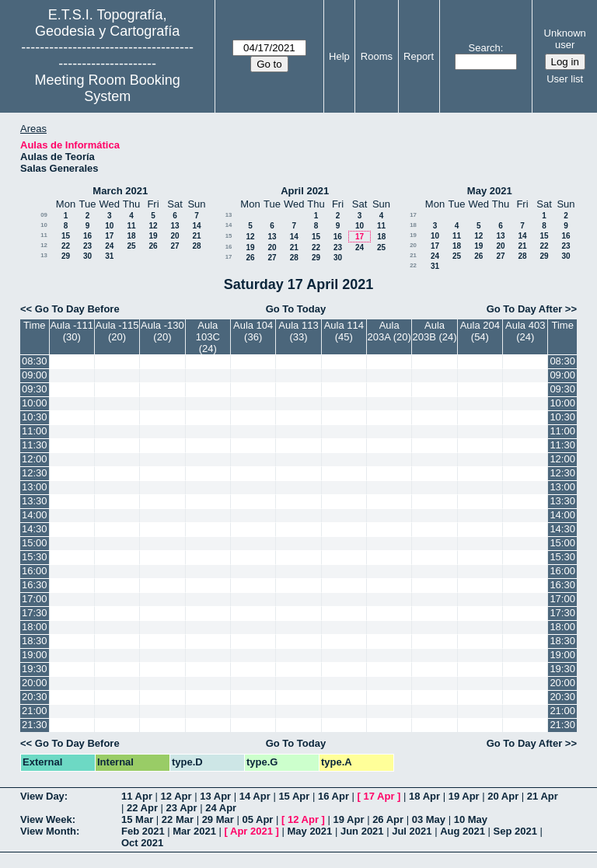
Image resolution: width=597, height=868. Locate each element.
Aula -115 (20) (117, 331)
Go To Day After (525, 309)
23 (87, 246)
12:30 (35, 473)
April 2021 (305, 191)
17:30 (35, 613)
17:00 (35, 599)
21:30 (35, 725)
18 (131, 236)
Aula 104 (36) (253, 331)
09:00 (35, 375)
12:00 (35, 459)
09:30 (35, 389)
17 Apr (379, 796)
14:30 (35, 529)
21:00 (35, 711)
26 (153, 246)
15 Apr (294, 796)
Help (339, 56)
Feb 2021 (143, 831)
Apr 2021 (251, 831)
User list (565, 79)
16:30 (35, 585)
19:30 (35, 669)
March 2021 (120, 191)
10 (44, 225)
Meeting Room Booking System (108, 88)
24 (109, 246)
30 (87, 256)
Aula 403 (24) (525, 331)
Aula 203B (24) (434, 331)
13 (175, 226)
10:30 (35, 417)
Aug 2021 (463, 831)
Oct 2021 (142, 843)
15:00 (35, 543)
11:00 (35, 431)
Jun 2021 (362, 831)
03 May (429, 819)
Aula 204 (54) (480, 331)
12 (153, 226)
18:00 (35, 627)
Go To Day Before (77, 309)
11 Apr (137, 796)
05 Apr (257, 819)
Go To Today (296, 309)
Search (485, 48)
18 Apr (424, 796)
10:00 (35, 403)
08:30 (35, 361)
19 (153, 236)
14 (196, 226)
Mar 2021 (194, 831)
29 (66, 256)
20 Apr (503, 796)
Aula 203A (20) (389, 331)
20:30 (35, 697)
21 (196, 236)
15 (66, 236)
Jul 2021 (412, 831)
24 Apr (221, 808)
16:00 (35, 571)
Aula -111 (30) (72, 331)
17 (109, 236)
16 (87, 236)
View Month (48, 831)
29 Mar (218, 819)
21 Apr (543, 796)
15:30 (35, 557)
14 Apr (255, 796)
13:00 (35, 487)
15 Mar (137, 819)
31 (109, 256)
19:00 (35, 655)
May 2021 (490, 191)
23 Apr (182, 808)
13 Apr (215, 796)
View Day (42, 796)
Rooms (377, 56)
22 (66, 246)
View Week (46, 819)
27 (175, 246)
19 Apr (464, 796)
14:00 (35, 515)
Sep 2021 (515, 831)
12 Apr (176, 796)
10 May (471, 819)
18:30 (35, 641)
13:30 (35, 501)
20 (175, 236)
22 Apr (142, 808)
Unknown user (565, 39)
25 (131, 246)
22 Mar (178, 819)
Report (419, 56)
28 (196, 246)
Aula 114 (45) (344, 331)
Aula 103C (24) (208, 337)
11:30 (35, 445)
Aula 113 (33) (298, 331)
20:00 (35, 683)
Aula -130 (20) (162, 331)
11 (131, 226)
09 (44, 215)
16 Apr (333, 796)
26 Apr (388, 819)
